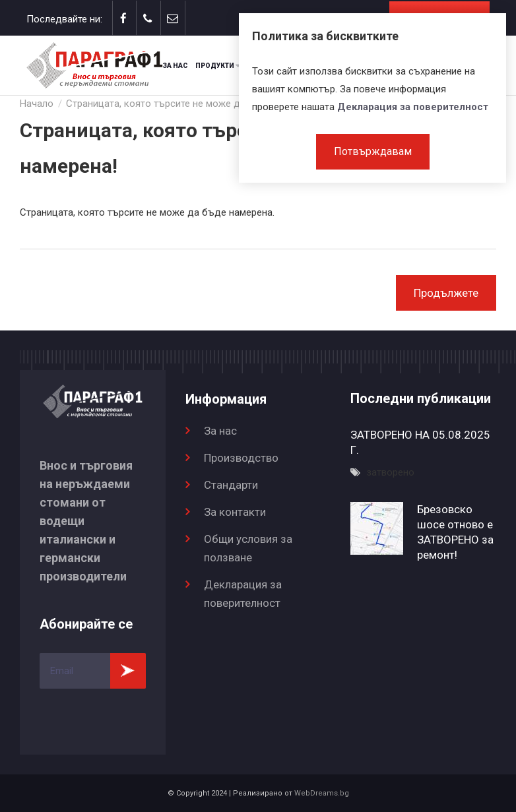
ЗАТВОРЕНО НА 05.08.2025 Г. (420, 442)
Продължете (446, 293)
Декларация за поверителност (413, 107)
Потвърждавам (373, 151)
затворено (390, 472)
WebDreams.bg (322, 793)
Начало (37, 104)
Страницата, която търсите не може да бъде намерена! (194, 104)
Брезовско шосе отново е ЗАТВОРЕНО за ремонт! (455, 532)
